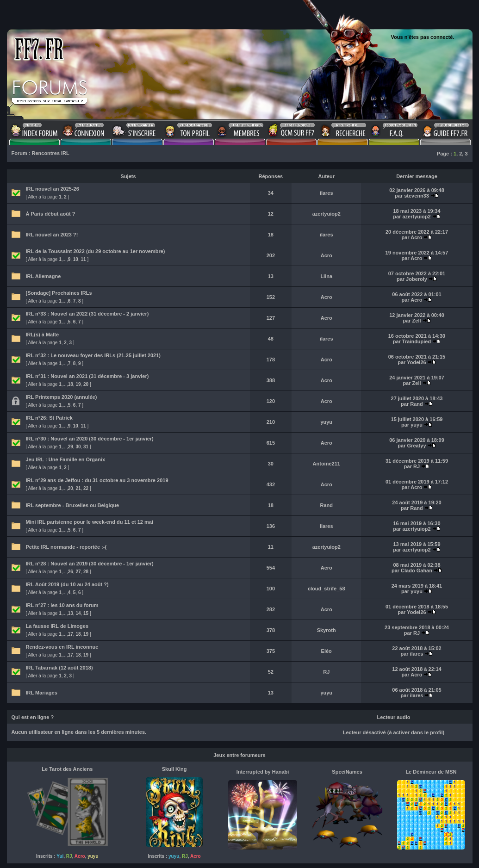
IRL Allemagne (44, 276)
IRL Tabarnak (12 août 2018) (59, 668)
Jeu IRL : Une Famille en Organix (66, 459)
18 (71, 384)
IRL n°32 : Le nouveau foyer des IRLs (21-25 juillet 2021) (93, 355)
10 (76, 259)
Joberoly (417, 279)
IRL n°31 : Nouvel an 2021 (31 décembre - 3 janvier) (87, 376)
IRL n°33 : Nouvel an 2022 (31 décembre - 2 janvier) (87, 314)
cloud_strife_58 (327, 589)
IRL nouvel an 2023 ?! (52, 235)
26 (71, 572)
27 (78, 572)
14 (78, 613)
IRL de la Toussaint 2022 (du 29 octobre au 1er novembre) (96, 251)
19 (78, 384)
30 (78, 447)
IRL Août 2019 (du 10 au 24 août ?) (67, 584)
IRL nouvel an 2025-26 (53, 189)
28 (86, 572)
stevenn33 (417, 196)
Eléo (327, 651)
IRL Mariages (42, 693)
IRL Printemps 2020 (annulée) (62, 397)
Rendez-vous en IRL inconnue (62, 647)
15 (86, 613)
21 (78, 488)
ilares (327, 193)
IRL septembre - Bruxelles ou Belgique (73, 505)
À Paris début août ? (51, 214)
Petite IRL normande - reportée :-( (66, 547)
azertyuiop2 (327, 214)
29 (71, 447)
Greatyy (417, 446)
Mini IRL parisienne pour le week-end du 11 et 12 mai (90, 522)
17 (71, 634)
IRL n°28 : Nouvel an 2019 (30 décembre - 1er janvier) (90, 564)
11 (84, 259)
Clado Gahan (417, 570)
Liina (326, 276)
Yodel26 (416, 362)
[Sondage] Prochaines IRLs (59, 293)
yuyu (326, 422)
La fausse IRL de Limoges (57, 626)
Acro (416, 237)
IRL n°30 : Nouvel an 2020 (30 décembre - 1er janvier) (90, 439)
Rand (417, 404)
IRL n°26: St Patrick (49, 418)
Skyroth (327, 630)
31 (86, 447)
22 (86, 488)
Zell (417, 321)
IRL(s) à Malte (43, 335)
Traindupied (417, 341)
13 (71, 613)
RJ (417, 466)
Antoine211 (327, 464)
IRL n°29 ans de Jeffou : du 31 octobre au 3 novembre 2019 (97, 480)
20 (86, 384)
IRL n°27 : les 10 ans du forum (62, 605)
